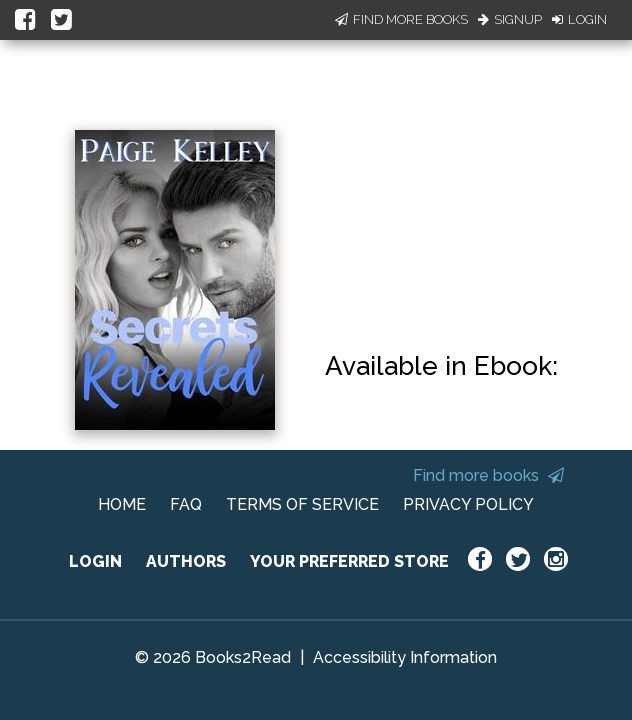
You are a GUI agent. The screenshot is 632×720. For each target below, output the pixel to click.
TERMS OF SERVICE (302, 504)
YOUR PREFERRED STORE (349, 561)
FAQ (186, 504)
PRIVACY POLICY (468, 504)
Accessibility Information (405, 657)
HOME (122, 504)
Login (579, 19)
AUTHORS (186, 561)
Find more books (488, 475)
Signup (510, 19)
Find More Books (401, 19)
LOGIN (95, 561)
